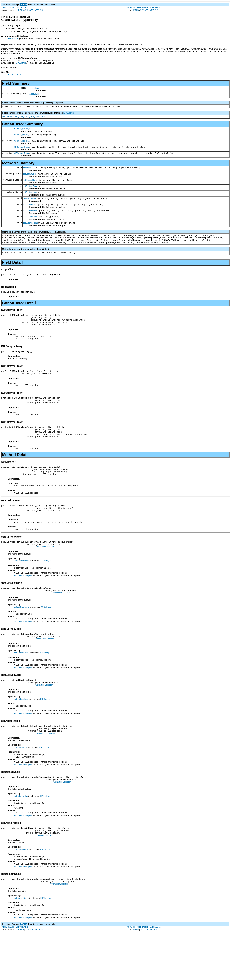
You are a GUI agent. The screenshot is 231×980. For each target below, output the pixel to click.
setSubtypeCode (30, 226)
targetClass (34, 96)
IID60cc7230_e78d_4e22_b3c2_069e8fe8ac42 (27, 119)
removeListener (30, 207)
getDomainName (30, 187)
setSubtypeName (30, 233)
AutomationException (45, 577)
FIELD (21, 10)
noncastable (34, 90)
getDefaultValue (30, 180)
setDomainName (30, 220)
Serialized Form (14, 76)
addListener (28, 174)
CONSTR (29, 10)
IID (3, 119)
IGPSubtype (13, 39)
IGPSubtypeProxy (21, 132)
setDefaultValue (30, 213)
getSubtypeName (30, 200)
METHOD (39, 10)
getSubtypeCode (30, 193)
